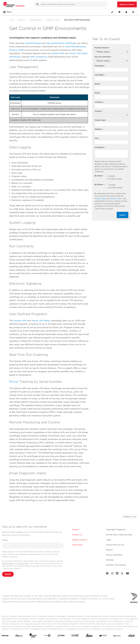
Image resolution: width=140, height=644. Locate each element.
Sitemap (110, 560)
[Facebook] (107, 574)
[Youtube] (128, 574)
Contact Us (77, 535)
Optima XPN (58, 53)
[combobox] (71, 4)
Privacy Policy (100, 199)
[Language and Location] (133, 12)
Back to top (130, 517)
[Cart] (119, 12)
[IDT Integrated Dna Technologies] (75, 636)
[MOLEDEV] (103, 636)
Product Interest (102, 48)
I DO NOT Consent (115, 179)
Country (99, 111)
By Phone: (100, 185)
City (97, 138)
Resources (22, 20)
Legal (108, 540)
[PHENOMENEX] (117, 636)
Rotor (14, 382)
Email (98, 84)
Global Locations (80, 540)
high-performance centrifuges (61, 43)
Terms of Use (116, 199)
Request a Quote (127, 4)
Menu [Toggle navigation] (7, 12)
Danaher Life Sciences (116, 565)
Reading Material (36, 20)
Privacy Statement (114, 555)
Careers (75, 530)
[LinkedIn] (117, 574)
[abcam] (5, 636)
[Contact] (112, 12)
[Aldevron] (19, 636)
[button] (38, 4)
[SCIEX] (131, 636)
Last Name (100, 75)
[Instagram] (112, 574)
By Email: (99, 176)
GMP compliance (38, 57)
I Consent (111, 176)
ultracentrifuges (33, 43)
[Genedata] (47, 636)
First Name (100, 66)
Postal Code (101, 120)
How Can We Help (103, 57)
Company (99, 102)
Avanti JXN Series (41, 321)
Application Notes (53, 20)
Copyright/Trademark (116, 530)
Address (99, 129)
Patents (109, 550)
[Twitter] (122, 574)
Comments (100, 147)
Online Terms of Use (115, 545)
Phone (97, 93)
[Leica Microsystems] (89, 636)
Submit (122, 215)
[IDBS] (61, 636)
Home (11, 20)
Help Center (77, 545)
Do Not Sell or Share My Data (119, 535)
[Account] (126, 12)
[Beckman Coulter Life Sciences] (33, 636)
